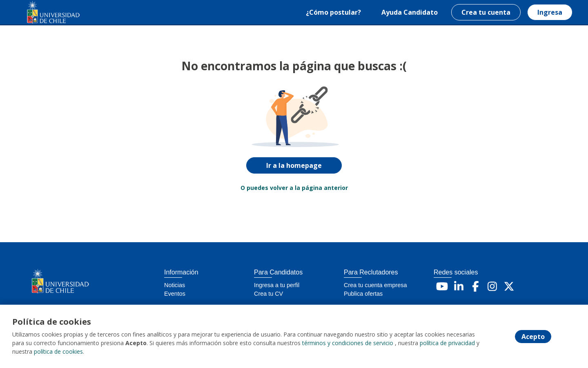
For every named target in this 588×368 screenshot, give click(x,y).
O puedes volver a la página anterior (294, 188)
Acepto (533, 337)
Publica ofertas (363, 294)
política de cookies (58, 351)
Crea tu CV (268, 294)
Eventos (175, 294)
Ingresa (550, 12)
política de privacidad (447, 343)
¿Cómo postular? (333, 12)
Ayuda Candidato (410, 12)
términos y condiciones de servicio (348, 343)
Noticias (175, 285)
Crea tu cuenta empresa (375, 285)
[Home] (47, 12)
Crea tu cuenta (486, 12)
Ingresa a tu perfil (277, 285)
